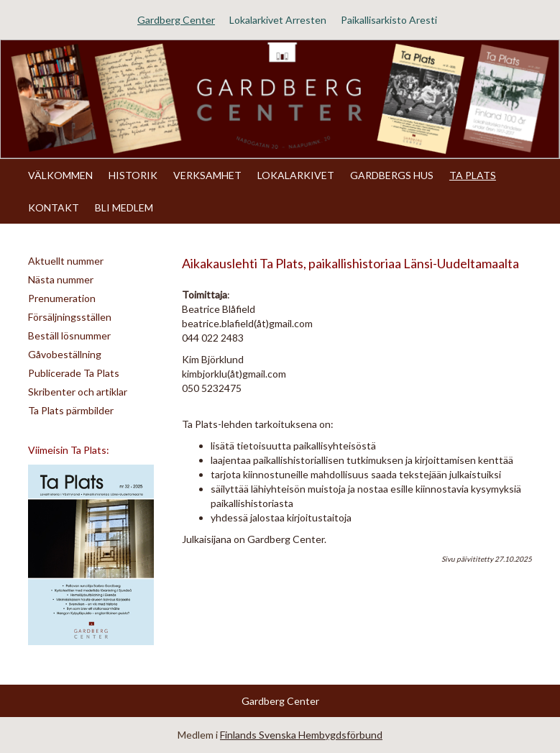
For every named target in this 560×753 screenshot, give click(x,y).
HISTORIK (133, 175)
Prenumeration (62, 298)
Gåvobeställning (65, 354)
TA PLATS (473, 175)
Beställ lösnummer (69, 336)
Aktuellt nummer (66, 261)
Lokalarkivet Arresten (278, 20)
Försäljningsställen (70, 317)
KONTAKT (54, 207)
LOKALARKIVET (296, 175)
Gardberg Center (176, 20)
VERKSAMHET (207, 175)
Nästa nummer (61, 279)
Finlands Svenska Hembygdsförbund (301, 735)
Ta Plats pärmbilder (71, 410)
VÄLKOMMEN (60, 175)
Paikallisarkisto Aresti (389, 20)
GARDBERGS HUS (392, 175)
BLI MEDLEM (124, 207)
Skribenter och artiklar (78, 392)
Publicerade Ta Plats (74, 373)
